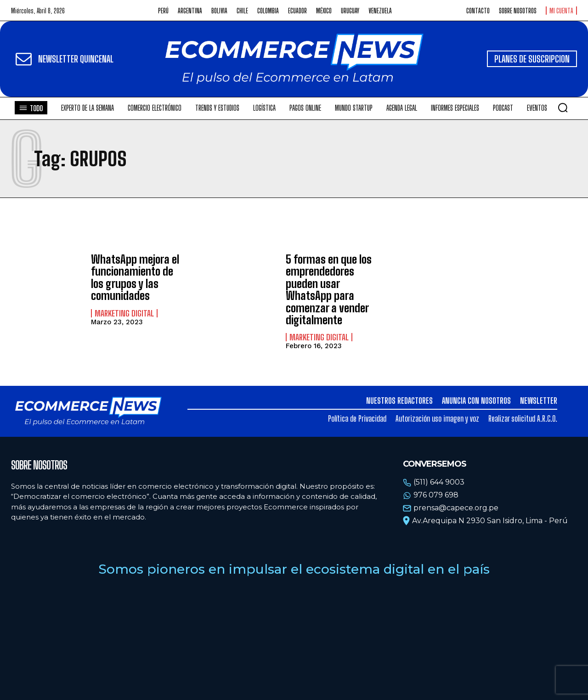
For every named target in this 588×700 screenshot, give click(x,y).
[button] (563, 107)
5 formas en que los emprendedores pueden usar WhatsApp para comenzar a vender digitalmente (329, 290)
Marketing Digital (124, 313)
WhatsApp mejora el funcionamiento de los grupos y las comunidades (135, 277)
